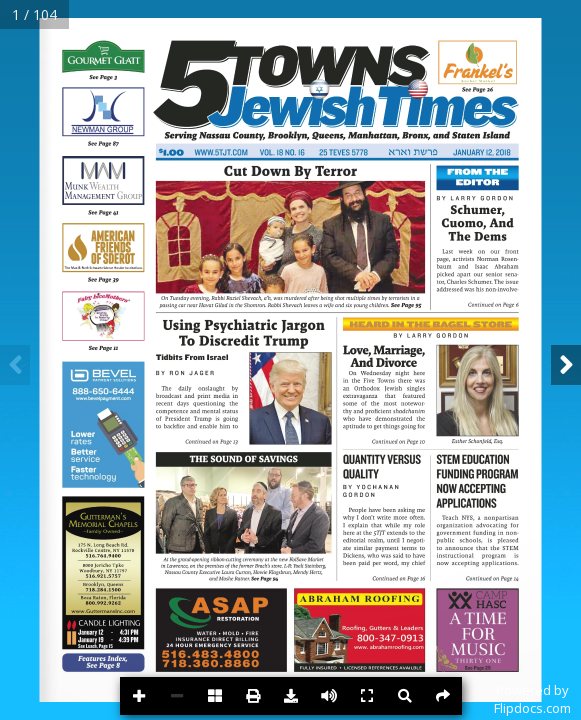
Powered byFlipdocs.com (532, 699)
